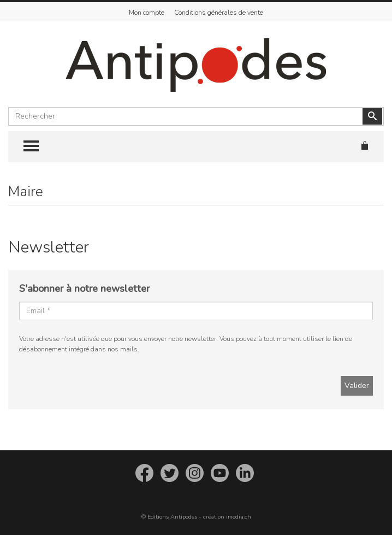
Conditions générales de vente (219, 13)
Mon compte (147, 13)
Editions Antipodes (172, 517)
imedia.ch (239, 517)
